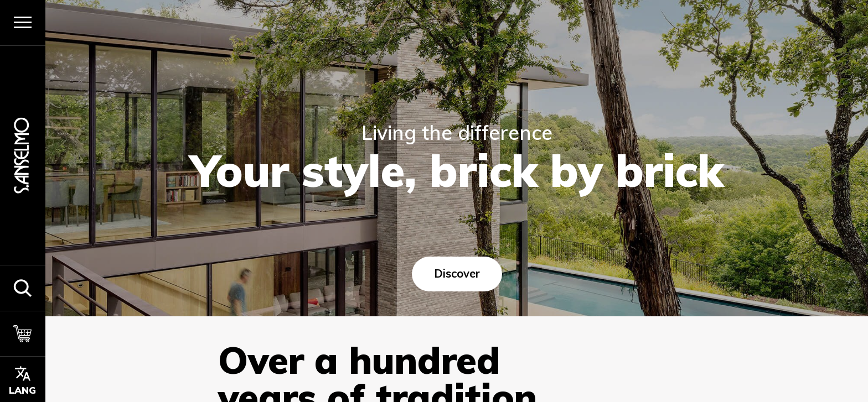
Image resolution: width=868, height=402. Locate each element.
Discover (456, 273)
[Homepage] (23, 155)
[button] (23, 288)
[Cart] (23, 334)
